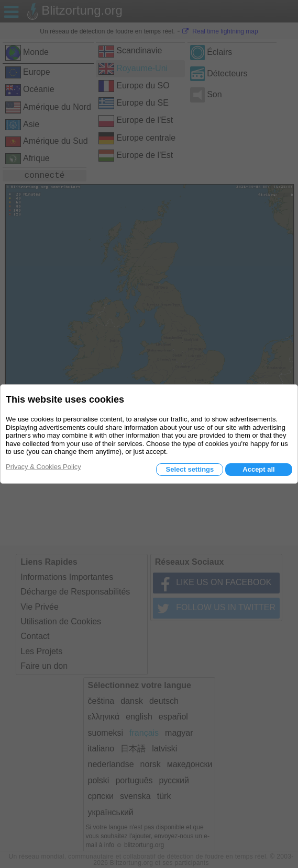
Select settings (190, 469)
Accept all (258, 469)
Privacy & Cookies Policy (43, 467)
